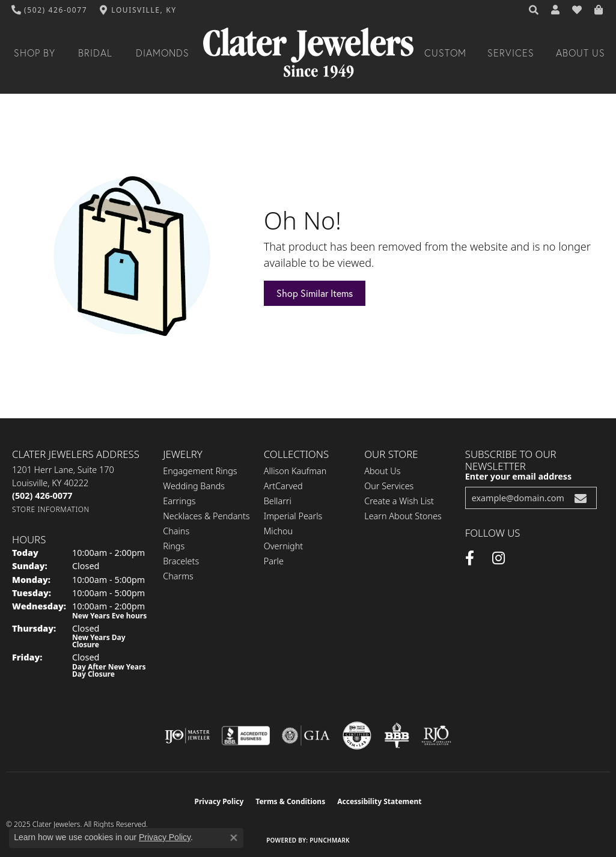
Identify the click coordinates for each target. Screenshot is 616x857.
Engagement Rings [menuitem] (200, 471)
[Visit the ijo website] (187, 736)
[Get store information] (51, 509)
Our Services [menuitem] (389, 486)
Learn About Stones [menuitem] (403, 516)
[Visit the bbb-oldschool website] (397, 736)
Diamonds (163, 53)
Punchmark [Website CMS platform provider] (330, 840)
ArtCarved (283, 486)
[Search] (534, 10)
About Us (581, 53)
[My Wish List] (578, 10)
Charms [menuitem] (178, 576)
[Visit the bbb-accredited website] (246, 736)
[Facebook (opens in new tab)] (470, 558)
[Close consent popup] (234, 838)
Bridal (95, 53)
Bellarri (278, 501)
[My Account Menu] (556, 10)
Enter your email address (518, 476)
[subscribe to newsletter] (581, 498)
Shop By (35, 53)
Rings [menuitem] (174, 546)
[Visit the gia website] (306, 736)
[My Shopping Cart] (599, 10)
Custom (445, 53)
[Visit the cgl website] (357, 736)
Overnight (283, 546)
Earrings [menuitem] (179, 501)
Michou (278, 531)
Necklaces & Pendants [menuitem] (206, 516)
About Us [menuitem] (382, 471)
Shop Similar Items (315, 293)
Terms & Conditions (290, 801)
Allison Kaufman (295, 471)
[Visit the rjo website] (436, 736)
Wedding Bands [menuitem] (194, 486)
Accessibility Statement (379, 801)
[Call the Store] (42, 496)
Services (511, 53)
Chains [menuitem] (176, 531)
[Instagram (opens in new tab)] (499, 558)
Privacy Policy (219, 801)
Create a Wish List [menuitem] (399, 501)
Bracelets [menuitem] (181, 561)
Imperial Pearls (293, 516)
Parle (274, 561)
